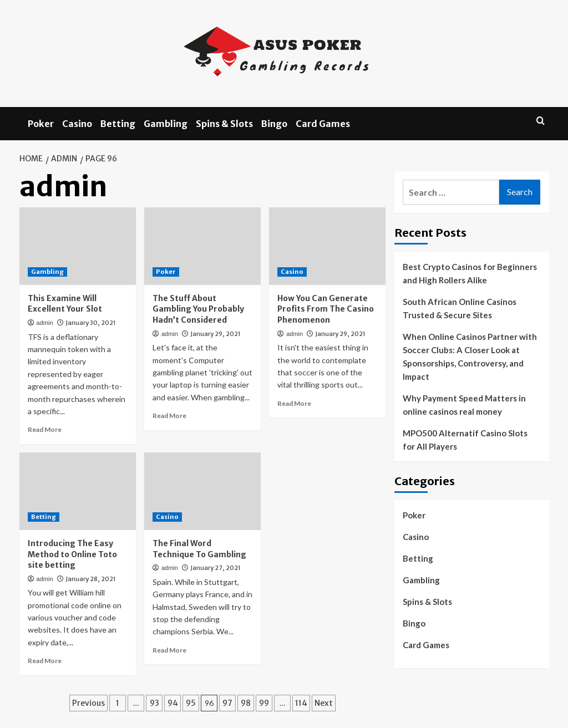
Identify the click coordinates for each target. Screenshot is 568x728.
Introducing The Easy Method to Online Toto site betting (72, 554)
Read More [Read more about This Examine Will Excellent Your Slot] (45, 429)
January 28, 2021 (91, 579)
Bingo (274, 124)
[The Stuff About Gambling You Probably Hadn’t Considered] (202, 246)
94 (173, 703)
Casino (77, 124)
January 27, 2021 (215, 568)
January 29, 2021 (215, 334)
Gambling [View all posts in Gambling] (47, 272)
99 (264, 703)
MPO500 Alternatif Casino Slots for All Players (465, 440)
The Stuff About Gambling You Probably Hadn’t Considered (198, 309)
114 (301, 703)
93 (154, 703)
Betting (118, 124)
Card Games (323, 124)
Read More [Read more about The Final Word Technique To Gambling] (169, 650)
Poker (41, 124)
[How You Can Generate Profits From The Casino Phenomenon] (327, 246)
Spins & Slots (224, 124)
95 (191, 703)
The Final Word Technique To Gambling (199, 549)
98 (246, 703)
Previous (88, 703)
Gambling (166, 124)
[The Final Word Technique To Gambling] (202, 491)
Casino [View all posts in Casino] (292, 272)
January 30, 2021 (91, 323)
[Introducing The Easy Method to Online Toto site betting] (78, 491)
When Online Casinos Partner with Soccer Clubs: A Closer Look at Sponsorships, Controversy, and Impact (470, 357)
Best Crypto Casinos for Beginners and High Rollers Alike (470, 273)
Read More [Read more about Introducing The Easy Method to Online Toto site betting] (45, 661)
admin (45, 323)
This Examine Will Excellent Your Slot (65, 304)
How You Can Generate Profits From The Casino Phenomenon (326, 309)
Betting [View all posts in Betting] (44, 517)
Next (324, 703)
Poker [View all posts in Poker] (166, 272)
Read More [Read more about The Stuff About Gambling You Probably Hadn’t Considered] (169, 416)
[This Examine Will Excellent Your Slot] (78, 246)
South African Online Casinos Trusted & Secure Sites (460, 308)
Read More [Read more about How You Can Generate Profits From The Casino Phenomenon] (294, 403)
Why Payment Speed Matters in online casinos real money (464, 405)
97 (227, 703)
